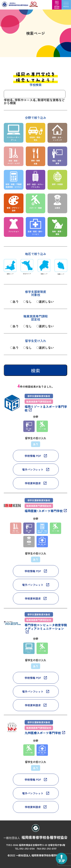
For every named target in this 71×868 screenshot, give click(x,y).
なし (29, 302)
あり (16, 302)
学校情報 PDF (33, 456)
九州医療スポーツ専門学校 (43, 733)
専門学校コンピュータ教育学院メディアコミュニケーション (46, 627)
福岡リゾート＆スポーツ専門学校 (46, 408)
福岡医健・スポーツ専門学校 (44, 511)
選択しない (46, 302)
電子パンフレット (33, 469)
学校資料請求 (33, 483)
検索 (36, 371)
